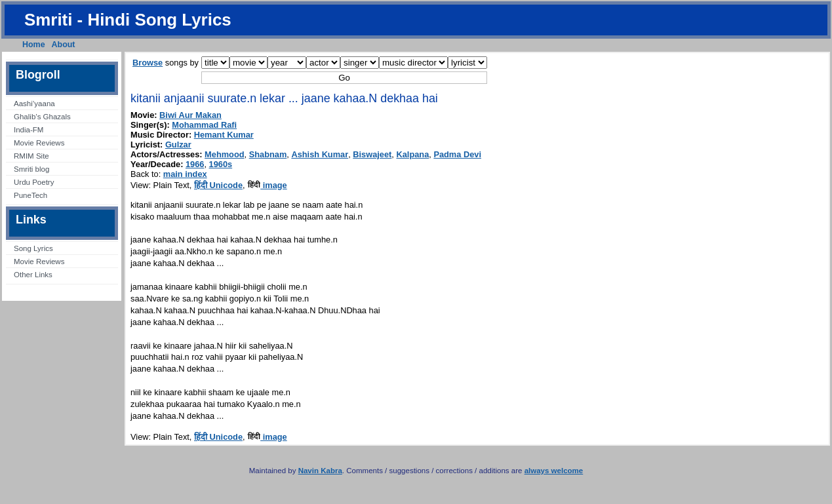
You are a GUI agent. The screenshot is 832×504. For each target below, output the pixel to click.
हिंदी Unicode (218, 185)
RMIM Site (31, 156)
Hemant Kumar (224, 135)
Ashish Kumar (320, 154)
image (267, 185)
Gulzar (178, 145)
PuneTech (30, 195)
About (64, 45)
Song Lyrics (33, 248)
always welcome (554, 471)
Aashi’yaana (34, 104)
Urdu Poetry (34, 182)
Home (34, 45)
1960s (221, 164)
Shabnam (268, 154)
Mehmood (224, 154)
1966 (195, 164)
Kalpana (412, 154)
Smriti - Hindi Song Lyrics (128, 20)
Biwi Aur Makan (190, 115)
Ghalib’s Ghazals (42, 117)
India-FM (29, 130)
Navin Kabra (320, 471)
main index (185, 174)
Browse (148, 63)
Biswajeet (372, 154)
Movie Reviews (39, 143)
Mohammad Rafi (204, 125)
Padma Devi (457, 154)
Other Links (33, 275)
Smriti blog (31, 169)
